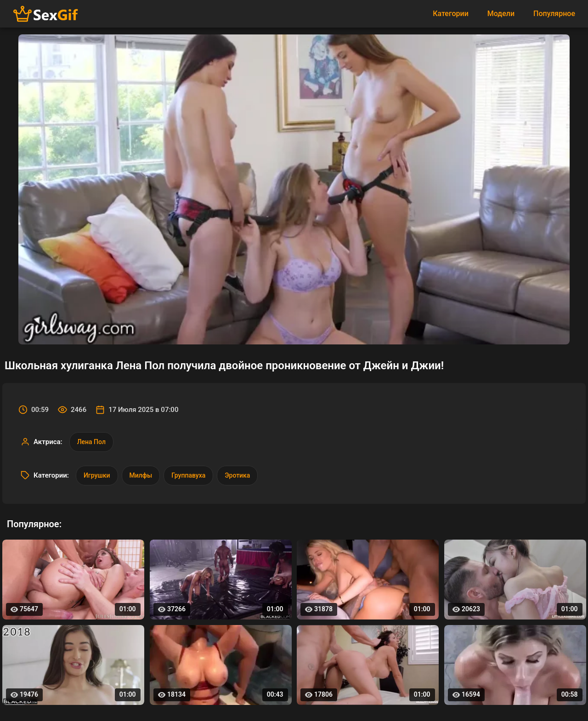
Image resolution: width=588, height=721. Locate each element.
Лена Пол (91, 442)
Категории (451, 14)
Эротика (237, 475)
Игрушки (97, 475)
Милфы (141, 475)
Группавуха (188, 475)
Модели (501, 14)
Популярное (554, 14)
